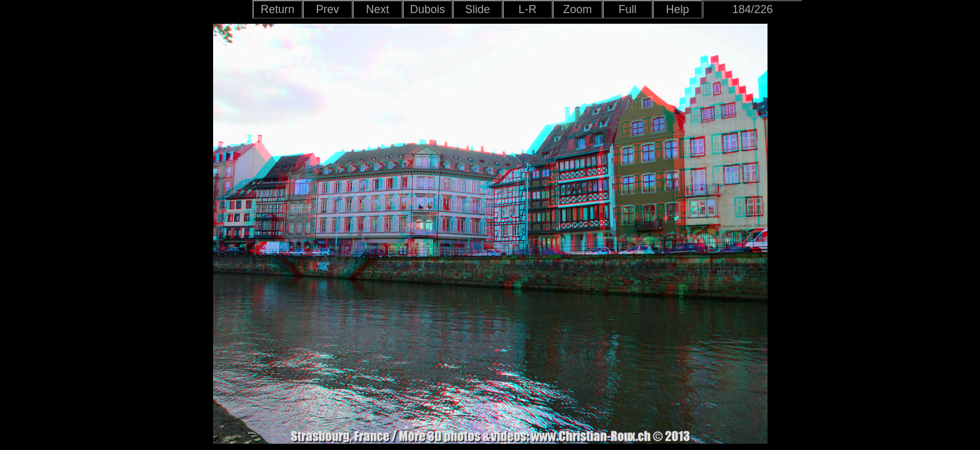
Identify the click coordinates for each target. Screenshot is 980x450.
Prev (327, 9)
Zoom (577, 9)
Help (677, 9)
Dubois (427, 9)
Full (627, 9)
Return (277, 9)
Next (377, 9)
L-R (527, 9)
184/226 (752, 9)
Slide (477, 9)
